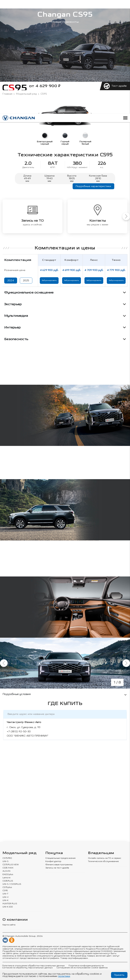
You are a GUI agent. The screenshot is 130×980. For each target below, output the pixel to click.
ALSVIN (6, 871)
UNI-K (6, 900)
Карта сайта (9, 925)
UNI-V (6, 897)
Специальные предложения (61, 858)
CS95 (5, 891)
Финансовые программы (59, 865)
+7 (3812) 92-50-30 (19, 732)
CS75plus (7, 887)
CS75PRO (7, 858)
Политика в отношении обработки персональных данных (33, 966)
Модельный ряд (26, 94)
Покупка (54, 853)
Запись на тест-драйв (57, 868)
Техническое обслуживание (103, 861)
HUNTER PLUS (10, 904)
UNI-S (6, 861)
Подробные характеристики (93, 186)
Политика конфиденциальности (86, 966)
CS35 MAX (8, 868)
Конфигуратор (53, 861)
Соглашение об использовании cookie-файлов (82, 968)
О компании (15, 920)
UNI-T (5, 894)
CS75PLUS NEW (11, 865)
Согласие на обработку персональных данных (27, 968)
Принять (119, 975)
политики (64, 976)
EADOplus (8, 875)
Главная (7, 94)
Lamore (7, 878)
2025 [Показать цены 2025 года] (26, 281)
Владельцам (101, 853)
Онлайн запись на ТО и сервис (105, 858)
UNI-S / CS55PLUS (12, 884)
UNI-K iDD (8, 907)
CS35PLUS (8, 881)
